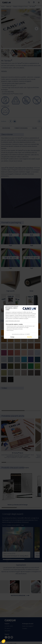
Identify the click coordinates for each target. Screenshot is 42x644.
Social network (10, 330)
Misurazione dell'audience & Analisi (15, 329)
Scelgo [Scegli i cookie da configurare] (12, 337)
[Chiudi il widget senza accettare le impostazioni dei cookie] (12, 306)
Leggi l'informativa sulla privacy (13, 321)
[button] (3, 641)
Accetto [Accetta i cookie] (30, 337)
